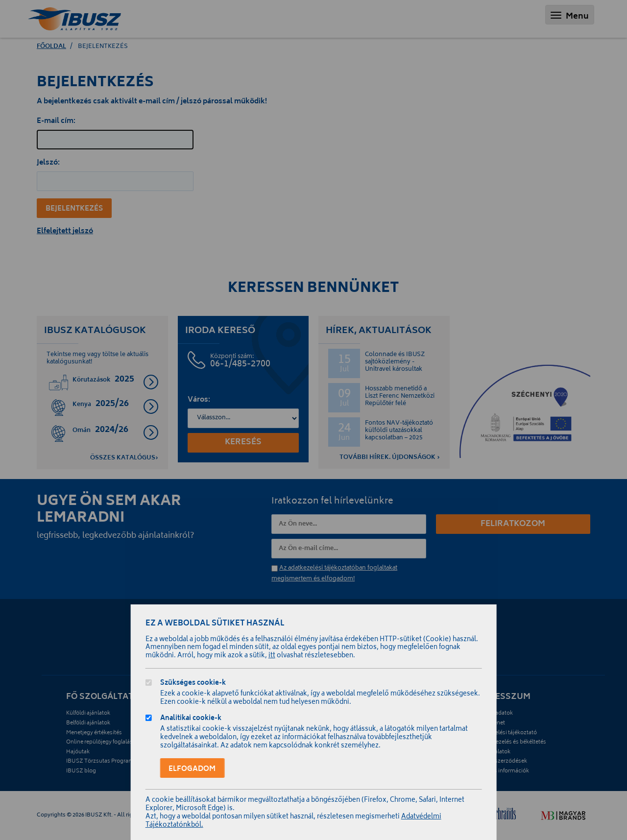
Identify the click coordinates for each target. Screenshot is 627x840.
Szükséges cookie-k (193, 684)
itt (272, 656)
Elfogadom (192, 769)
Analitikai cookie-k (191, 719)
